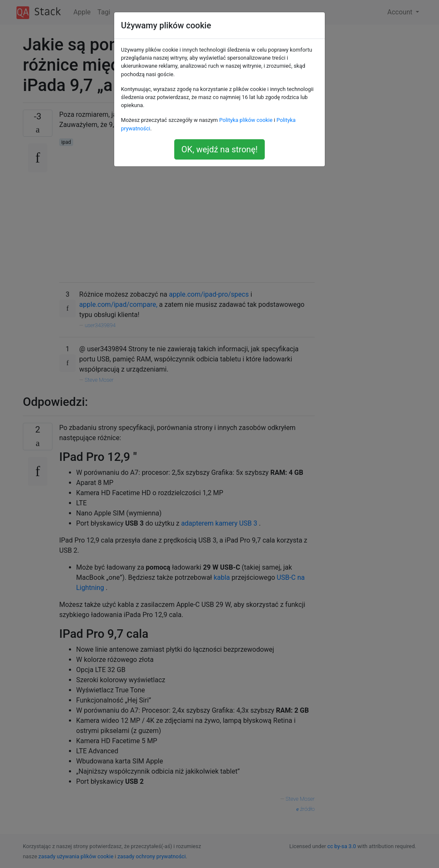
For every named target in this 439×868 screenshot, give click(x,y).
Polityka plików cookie (246, 120)
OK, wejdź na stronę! (219, 149)
